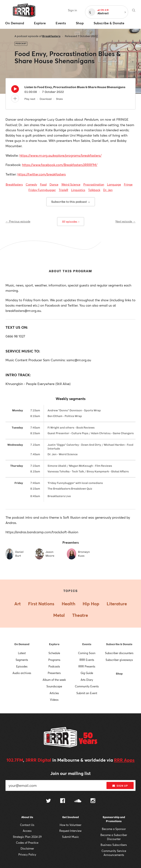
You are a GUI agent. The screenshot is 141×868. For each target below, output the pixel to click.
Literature (117, 604)
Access (27, 831)
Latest (22, 653)
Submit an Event (87, 693)
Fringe (128, 184)
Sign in (72, 10)
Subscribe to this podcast (71, 202)
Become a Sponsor (114, 829)
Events (87, 644)
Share (59, 99)
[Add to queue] (15, 99)
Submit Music (70, 837)
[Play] (15, 90)
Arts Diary (87, 680)
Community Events (87, 686)
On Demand (22, 644)
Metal (59, 615)
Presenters (54, 673)
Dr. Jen (108, 190)
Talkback (94, 190)
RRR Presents (87, 666)
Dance (54, 184)
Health (68, 604)
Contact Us (27, 825)
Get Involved (70, 817)
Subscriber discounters (119, 653)
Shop (119, 674)
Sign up (120, 786)
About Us (27, 817)
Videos (54, 700)
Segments (22, 660)
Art (18, 604)
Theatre (80, 615)
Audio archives (22, 673)
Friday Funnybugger (42, 190)
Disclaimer (27, 848)
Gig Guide (87, 673)
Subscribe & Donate (119, 644)
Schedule (54, 653)
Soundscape (54, 686)
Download (46, 99)
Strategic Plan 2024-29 (27, 837)
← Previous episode (18, 221)
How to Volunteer (70, 825)
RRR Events (87, 660)
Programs (54, 660)
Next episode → (125, 221)
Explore (54, 644)
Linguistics (78, 190)
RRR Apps (124, 760)
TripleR (63, 190)
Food (43, 184)
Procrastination (94, 184)
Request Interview (70, 831)
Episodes (22, 666)
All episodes (71, 222)
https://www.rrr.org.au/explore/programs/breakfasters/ (60, 155)
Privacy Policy (27, 854)
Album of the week (54, 680)
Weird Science (71, 184)
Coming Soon (87, 653)
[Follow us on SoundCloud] (78, 801)
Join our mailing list (70, 773)
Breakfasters (51, 36)
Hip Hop (91, 604)
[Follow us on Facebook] (63, 801)
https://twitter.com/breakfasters (42, 174)
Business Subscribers (114, 845)
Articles (54, 693)
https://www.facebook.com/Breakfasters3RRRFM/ (60, 165)
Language (114, 184)
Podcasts (54, 666)
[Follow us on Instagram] (93, 801)
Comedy (31, 184)
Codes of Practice (27, 843)
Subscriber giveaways (119, 660)
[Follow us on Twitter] (48, 801)
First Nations (41, 604)
